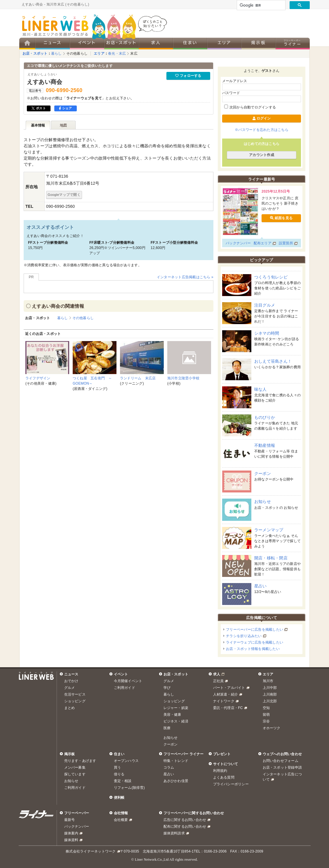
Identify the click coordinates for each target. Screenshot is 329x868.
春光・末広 (117, 53)
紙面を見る (281, 218)
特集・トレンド (176, 761)
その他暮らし (77, 53)
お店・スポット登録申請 (282, 767)
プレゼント (222, 754)
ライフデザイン (38, 378)
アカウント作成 (262, 155)
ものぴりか (265, 417)
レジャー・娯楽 (176, 708)
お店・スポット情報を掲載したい (253, 649)
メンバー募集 (75, 767)
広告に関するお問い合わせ (185, 820)
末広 (134, 53)
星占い (261, 586)
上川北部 (270, 701)
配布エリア (263, 243)
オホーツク (272, 728)
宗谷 (266, 721)
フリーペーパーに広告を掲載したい (255, 630)
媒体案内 (71, 833)
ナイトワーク (224, 701)
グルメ (70, 688)
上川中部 (270, 688)
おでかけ (71, 681)
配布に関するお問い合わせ (185, 826)
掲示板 (70, 754)
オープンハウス (126, 761)
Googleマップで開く (64, 194)
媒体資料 (71, 840)
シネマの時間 (267, 333)
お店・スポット (35, 53)
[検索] (261, 5)
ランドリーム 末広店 (138, 378)
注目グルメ (265, 305)
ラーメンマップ (269, 530)
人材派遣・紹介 (226, 694)
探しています (75, 774)
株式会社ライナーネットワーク (91, 851)
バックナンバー (238, 243)
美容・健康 (172, 715)
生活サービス (75, 694)
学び (167, 688)
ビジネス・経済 (176, 721)
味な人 (261, 389)
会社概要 (121, 820)
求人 (217, 674)
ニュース (71, 674)
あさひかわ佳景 (176, 781)
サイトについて (226, 764)
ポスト (39, 108)
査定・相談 (123, 781)
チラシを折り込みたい (244, 636)
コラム (169, 767)
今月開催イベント (128, 681)
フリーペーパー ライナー (184, 754)
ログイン (262, 118)
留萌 (266, 715)
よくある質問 (224, 777)
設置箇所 (286, 243)
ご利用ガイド (125, 688)
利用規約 (220, 771)
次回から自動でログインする (250, 107)
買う (117, 767)
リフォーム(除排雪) (129, 788)
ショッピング (75, 701)
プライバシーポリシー (231, 784)
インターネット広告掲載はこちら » (185, 277)
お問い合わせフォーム (281, 761)
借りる (119, 774)
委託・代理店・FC (228, 708)
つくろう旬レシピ (271, 277)
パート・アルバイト (229, 688)
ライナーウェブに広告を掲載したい (255, 642)
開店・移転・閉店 (271, 558)
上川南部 (270, 694)
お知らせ (263, 502)
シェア (66, 108)
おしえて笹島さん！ (273, 361)
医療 (167, 728)
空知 (266, 708)
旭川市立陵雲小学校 (183, 378)
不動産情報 (265, 445)
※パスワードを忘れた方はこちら (262, 130)
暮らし (56, 53)
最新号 (70, 820)
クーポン (263, 473)
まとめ (70, 708)
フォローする (188, 76)
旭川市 (268, 681)
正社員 (219, 681)
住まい (119, 754)
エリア (99, 53)
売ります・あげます (80, 761)
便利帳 (119, 798)
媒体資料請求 (174, 833)
